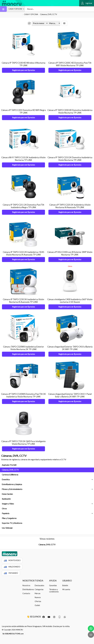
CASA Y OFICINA (31, 14)
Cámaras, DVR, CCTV (49, 14)
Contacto (26, 593)
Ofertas (38, 601)
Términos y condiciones (54, 591)
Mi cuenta (66, 589)
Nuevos (38, 597)
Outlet (37, 605)
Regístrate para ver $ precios (24, 70)
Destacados (39, 585)
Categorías (39, 589)
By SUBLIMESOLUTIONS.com (13, 634)
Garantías (53, 585)
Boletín (65, 585)
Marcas (38, 593)
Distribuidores (28, 589)
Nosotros (26, 585)
